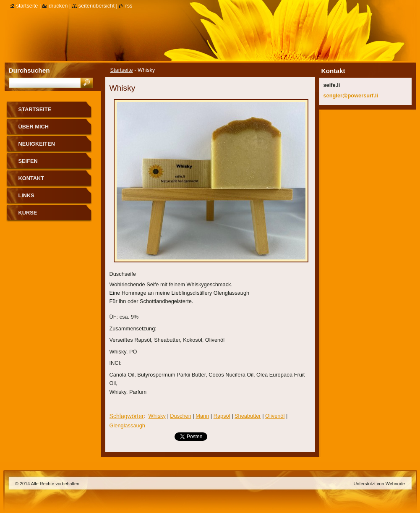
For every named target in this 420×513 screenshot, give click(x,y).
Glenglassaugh (127, 425)
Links (26, 195)
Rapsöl (222, 416)
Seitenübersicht (97, 6)
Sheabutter (248, 416)
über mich (34, 127)
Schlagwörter (127, 416)
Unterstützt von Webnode (379, 484)
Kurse (28, 213)
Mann (202, 416)
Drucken (58, 6)
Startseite (122, 70)
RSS (129, 6)
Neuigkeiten (37, 144)
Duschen (181, 416)
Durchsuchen (29, 70)
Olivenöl (275, 416)
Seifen (28, 161)
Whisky (157, 416)
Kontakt (31, 178)
